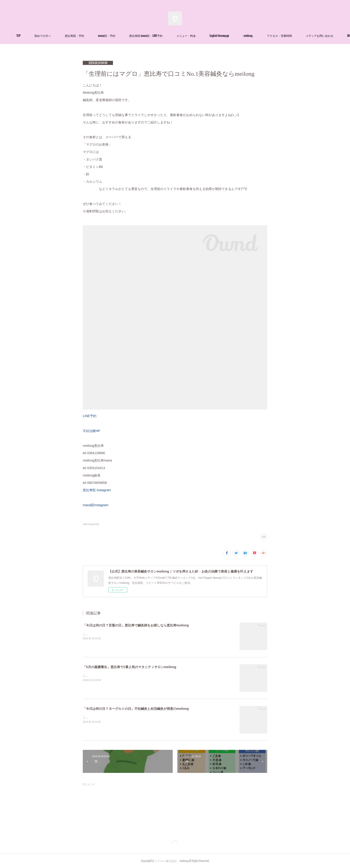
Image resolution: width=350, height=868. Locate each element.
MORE (298, 36)
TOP (47, 36)
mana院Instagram (96, 505)
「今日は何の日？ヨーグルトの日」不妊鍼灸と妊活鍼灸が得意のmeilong (136, 709)
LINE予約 (90, 416)
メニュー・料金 (214, 36)
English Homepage (247, 36)
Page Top (175, 842)
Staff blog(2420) (91, 524)
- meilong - (276, 36)
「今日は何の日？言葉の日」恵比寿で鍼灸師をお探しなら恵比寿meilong (136, 625)
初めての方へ (71, 36)
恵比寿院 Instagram (97, 490)
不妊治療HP (91, 431)
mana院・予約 (135, 36)
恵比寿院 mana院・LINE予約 (174, 36)
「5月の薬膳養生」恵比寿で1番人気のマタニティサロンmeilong (129, 667)
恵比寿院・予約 (103, 36)
